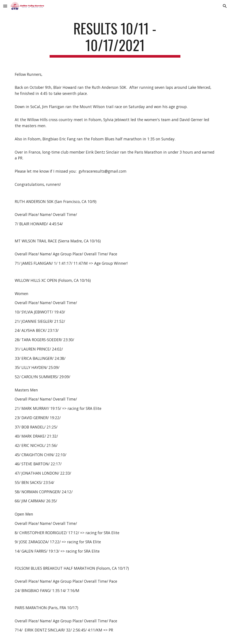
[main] (115, 39)
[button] (5, 6)
